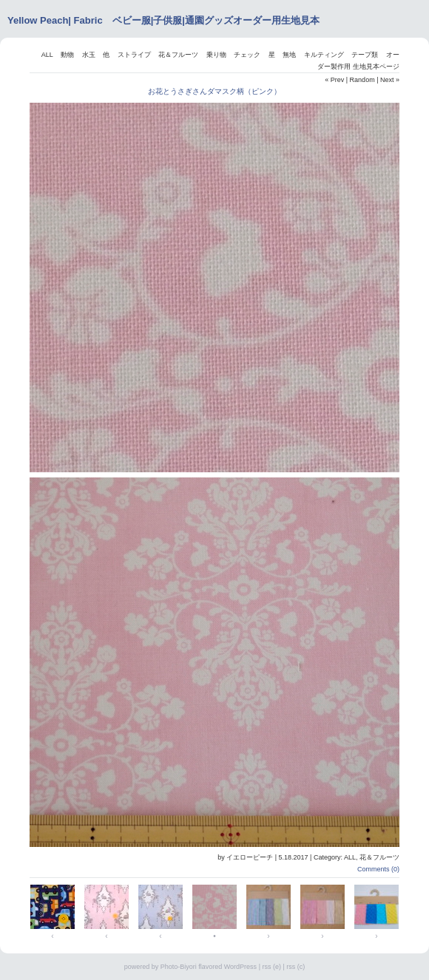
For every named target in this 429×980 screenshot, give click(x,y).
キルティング (324, 55)
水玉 (89, 55)
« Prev (334, 80)
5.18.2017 (294, 857)
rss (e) (271, 967)
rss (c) (295, 967)
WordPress (240, 967)
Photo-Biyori (179, 967)
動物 (67, 55)
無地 (289, 55)
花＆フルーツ (178, 55)
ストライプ (134, 55)
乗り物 (216, 55)
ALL (47, 55)
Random (362, 80)
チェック (247, 55)
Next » (390, 80)
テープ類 (365, 55)
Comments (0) (378, 869)
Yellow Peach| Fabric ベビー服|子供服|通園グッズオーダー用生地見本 (163, 20)
